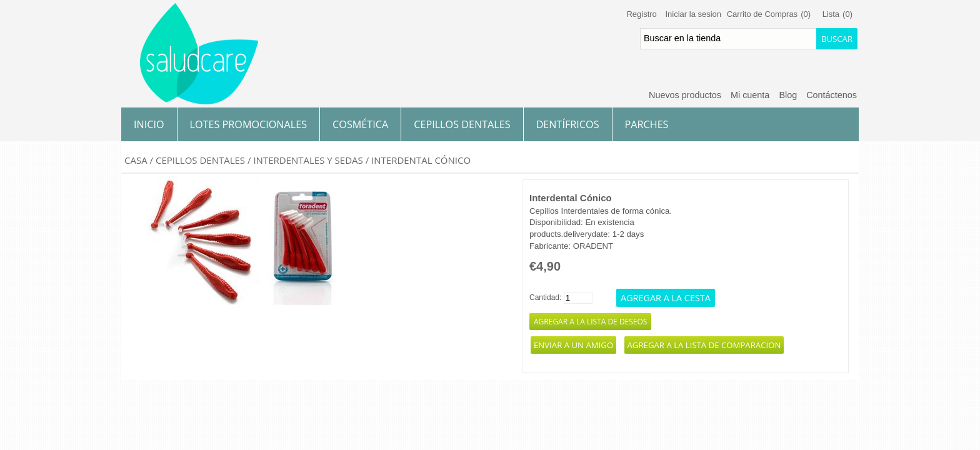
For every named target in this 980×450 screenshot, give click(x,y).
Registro (641, 14)
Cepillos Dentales (462, 124)
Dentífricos (568, 124)
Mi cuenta (750, 95)
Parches (647, 124)
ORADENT (593, 246)
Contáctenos (832, 95)
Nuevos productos (685, 95)
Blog (788, 95)
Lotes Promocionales (249, 124)
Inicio (149, 124)
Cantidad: (545, 297)
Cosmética (360, 124)
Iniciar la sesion (693, 14)
